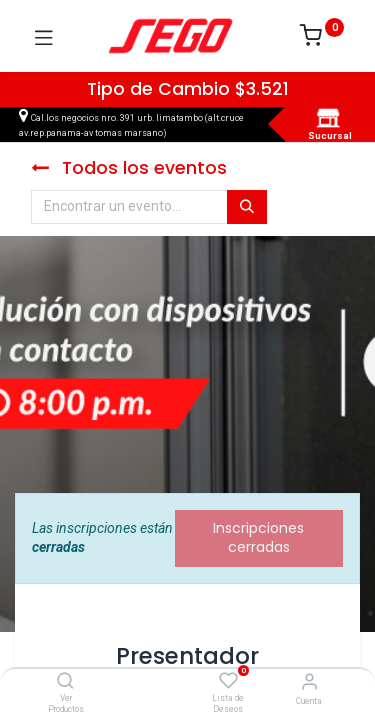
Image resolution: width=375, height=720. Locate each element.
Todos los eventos (129, 168)
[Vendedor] (309, 681)
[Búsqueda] (247, 207)
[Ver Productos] (65, 682)
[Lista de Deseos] (228, 681)
